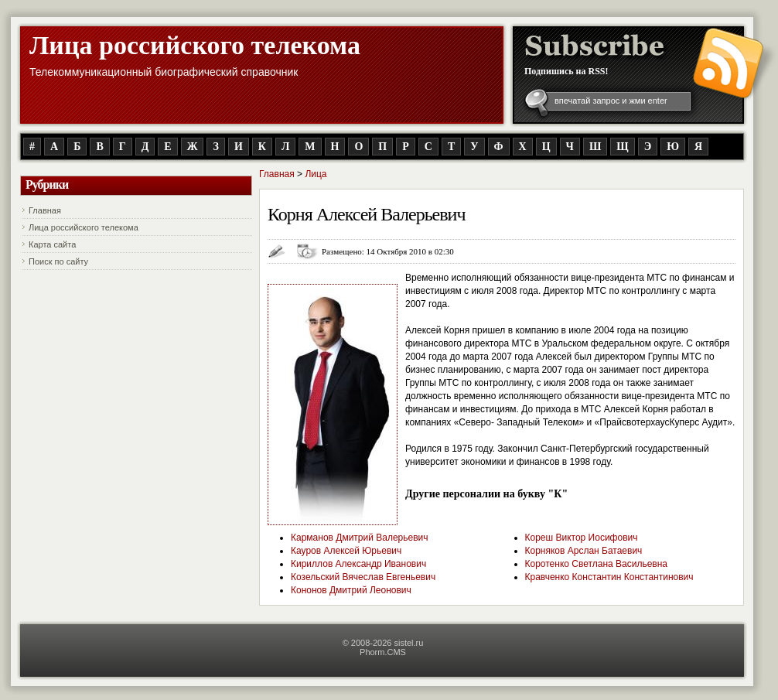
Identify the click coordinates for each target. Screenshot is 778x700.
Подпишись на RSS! (566, 71)
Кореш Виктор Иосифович (582, 538)
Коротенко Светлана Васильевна (597, 564)
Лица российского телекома (195, 45)
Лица (316, 174)
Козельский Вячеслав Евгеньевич (363, 577)
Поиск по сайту (58, 261)
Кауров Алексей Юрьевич (346, 551)
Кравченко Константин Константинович (609, 577)
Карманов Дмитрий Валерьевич (360, 538)
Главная (45, 210)
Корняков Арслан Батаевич (584, 551)
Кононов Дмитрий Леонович (351, 590)
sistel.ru (408, 643)
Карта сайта (52, 244)
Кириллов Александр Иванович (358, 564)
